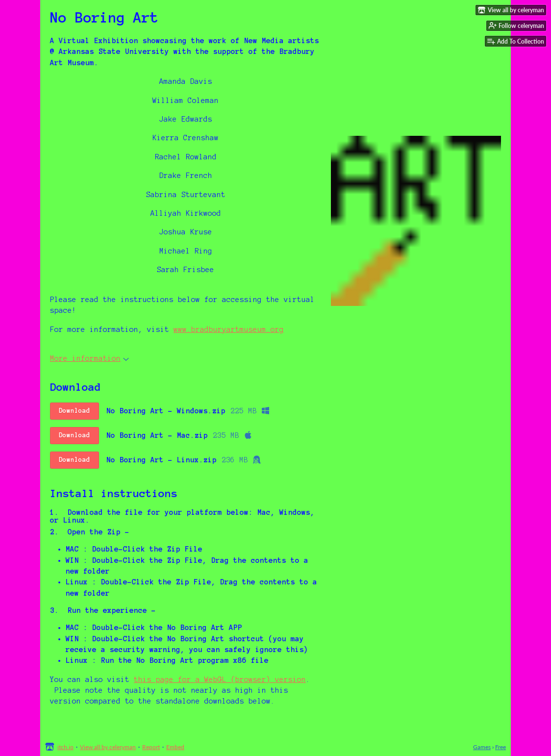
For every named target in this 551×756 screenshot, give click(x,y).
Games (482, 747)
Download (75, 411)
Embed (175, 747)
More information (89, 358)
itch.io (65, 747)
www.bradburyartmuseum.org (229, 329)
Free (501, 747)
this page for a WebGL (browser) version (220, 680)
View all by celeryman (108, 747)
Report (151, 747)
